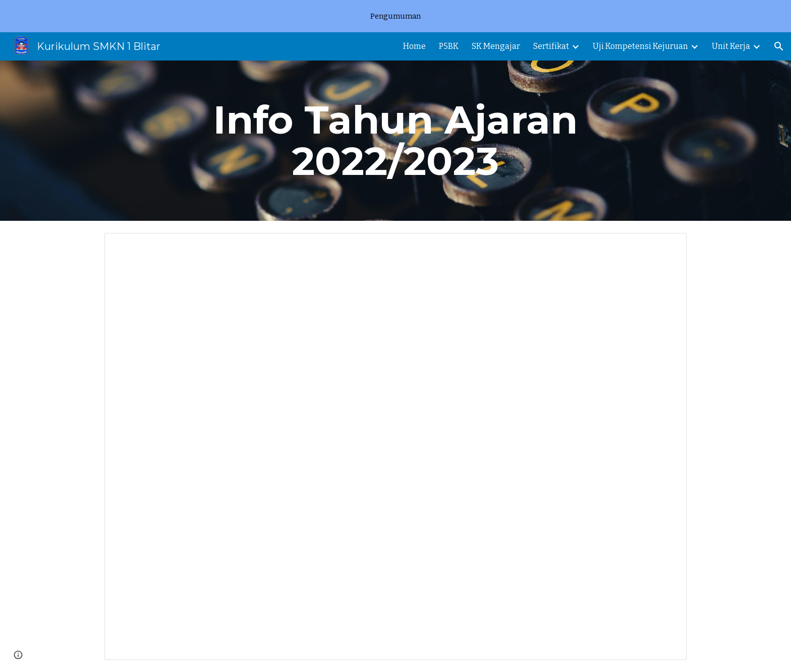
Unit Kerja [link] (731, 46)
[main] (395, 141)
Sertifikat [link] (551, 46)
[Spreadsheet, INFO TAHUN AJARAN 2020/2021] (395, 446)
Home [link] (414, 46)
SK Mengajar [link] (496, 46)
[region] (395, 16)
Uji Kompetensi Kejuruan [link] (640, 46)
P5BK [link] (449, 46)
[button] (779, 46)
